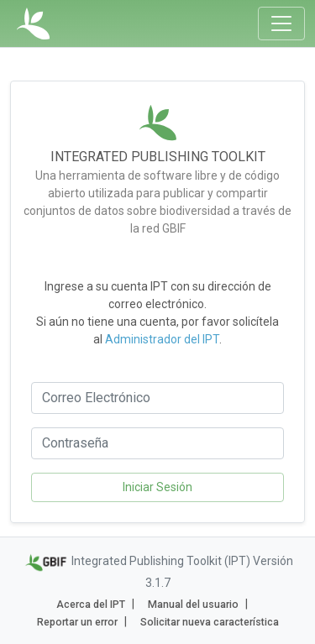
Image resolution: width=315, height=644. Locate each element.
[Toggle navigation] (281, 24)
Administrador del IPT (162, 339)
